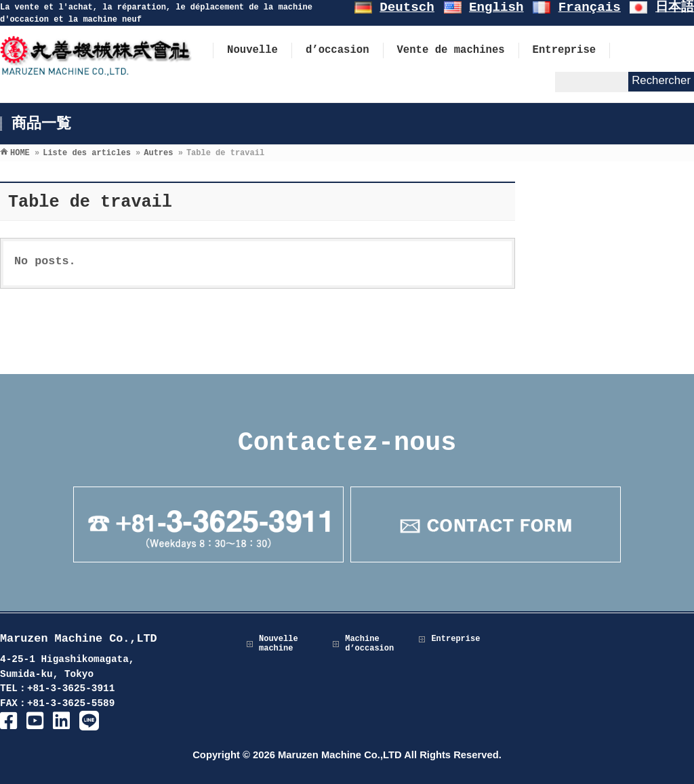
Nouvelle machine (279, 644)
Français (590, 7)
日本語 (675, 7)
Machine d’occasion (369, 644)
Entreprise (455, 639)
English (496, 7)
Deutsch (407, 7)
